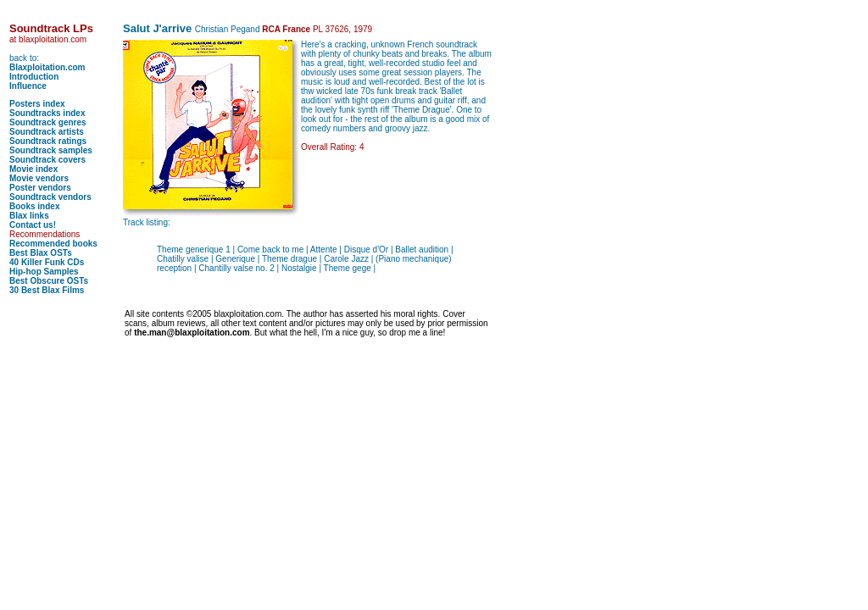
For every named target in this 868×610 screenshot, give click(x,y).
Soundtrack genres (48, 122)
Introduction (34, 77)
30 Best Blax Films (47, 290)
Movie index (33, 169)
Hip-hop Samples (44, 272)
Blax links (29, 216)
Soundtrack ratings (48, 141)
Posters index (37, 104)
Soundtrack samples (51, 150)
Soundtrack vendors (50, 197)
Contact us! (33, 225)
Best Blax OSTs (41, 253)
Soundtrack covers (47, 160)
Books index (34, 206)
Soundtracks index (47, 113)
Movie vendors (39, 178)
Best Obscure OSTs (49, 281)
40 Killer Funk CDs (47, 262)
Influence (28, 86)
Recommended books (53, 244)
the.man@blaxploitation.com (192, 333)
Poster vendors (40, 188)
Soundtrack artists (47, 132)
